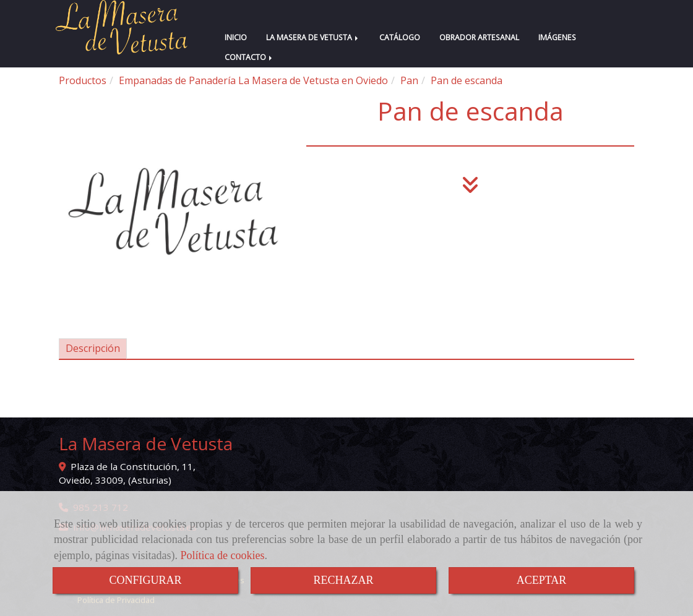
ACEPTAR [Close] (542, 580)
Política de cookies (222, 555)
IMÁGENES (557, 37)
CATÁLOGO (400, 37)
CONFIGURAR (145, 580)
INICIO (236, 37)
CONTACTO (249, 57)
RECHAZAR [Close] (343, 580)
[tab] (93, 349)
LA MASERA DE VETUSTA (313, 37)
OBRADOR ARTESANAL (479, 37)
